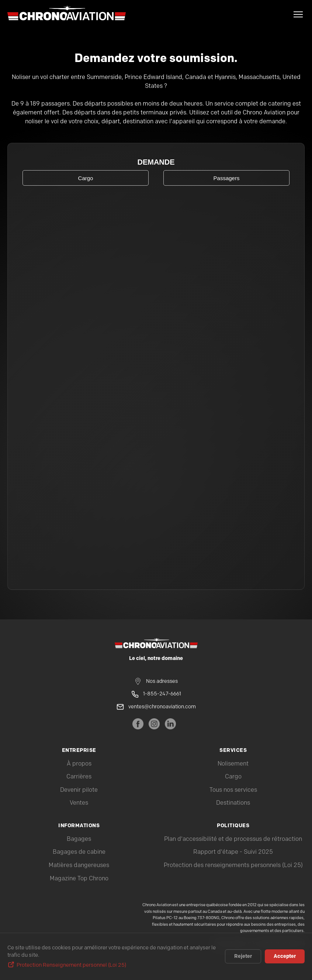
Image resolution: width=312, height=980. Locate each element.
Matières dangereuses (79, 865)
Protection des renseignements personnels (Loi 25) (233, 865)
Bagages (79, 839)
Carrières (79, 777)
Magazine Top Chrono (79, 879)
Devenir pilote (79, 790)
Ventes (79, 803)
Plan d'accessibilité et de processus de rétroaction (233, 839)
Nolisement (233, 764)
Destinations (233, 803)
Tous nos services (233, 790)
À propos (79, 764)
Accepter (285, 956)
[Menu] (298, 14)
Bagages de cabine (79, 852)
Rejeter (243, 956)
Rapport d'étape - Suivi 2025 (233, 852)
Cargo (233, 777)
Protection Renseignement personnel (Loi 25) (71, 965)
